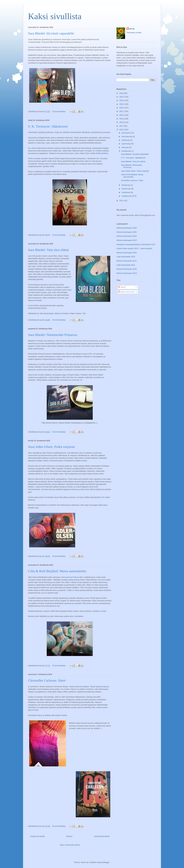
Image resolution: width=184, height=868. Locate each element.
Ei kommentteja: (59, 111)
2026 (122, 93)
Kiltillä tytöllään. (102, 153)
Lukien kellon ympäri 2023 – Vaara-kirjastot (134, 248)
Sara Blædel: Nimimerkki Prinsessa (53, 335)
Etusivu (69, 836)
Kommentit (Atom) (72, 845)
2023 (122, 104)
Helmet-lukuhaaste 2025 (127, 232)
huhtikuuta (126, 192)
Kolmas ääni (78, 577)
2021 (122, 111)
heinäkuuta (126, 151)
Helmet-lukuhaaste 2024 (127, 236)
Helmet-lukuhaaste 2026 (127, 228)
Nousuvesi (66, 577)
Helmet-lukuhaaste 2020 (127, 269)
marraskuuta (127, 136)
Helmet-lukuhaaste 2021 (127, 261)
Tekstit (122, 287)
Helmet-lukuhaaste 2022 (127, 253)
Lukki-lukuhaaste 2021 (126, 265)
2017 (122, 126)
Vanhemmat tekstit (102, 836)
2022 (122, 108)
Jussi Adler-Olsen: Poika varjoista (51, 447)
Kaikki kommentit (126, 292)
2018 (122, 122)
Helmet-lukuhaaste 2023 (127, 240)
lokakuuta (126, 140)
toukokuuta (126, 189)
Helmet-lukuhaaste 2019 (127, 273)
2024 (122, 100)
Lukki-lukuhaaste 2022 (126, 257)
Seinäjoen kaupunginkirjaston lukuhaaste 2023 (136, 244)
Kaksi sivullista (55, 16)
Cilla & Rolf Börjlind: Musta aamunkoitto (57, 571)
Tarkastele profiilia (134, 33)
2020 (122, 115)
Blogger (106, 862)
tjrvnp (132, 29)
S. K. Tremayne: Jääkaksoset (48, 126)
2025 (122, 97)
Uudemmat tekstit (37, 836)
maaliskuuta (127, 196)
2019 (122, 119)
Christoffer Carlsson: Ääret (47, 680)
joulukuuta (126, 133)
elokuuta (125, 147)
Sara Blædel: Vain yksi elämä (48, 250)
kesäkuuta (126, 185)
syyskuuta (126, 144)
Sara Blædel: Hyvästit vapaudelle (51, 33)
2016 (122, 130)
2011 (122, 201)
